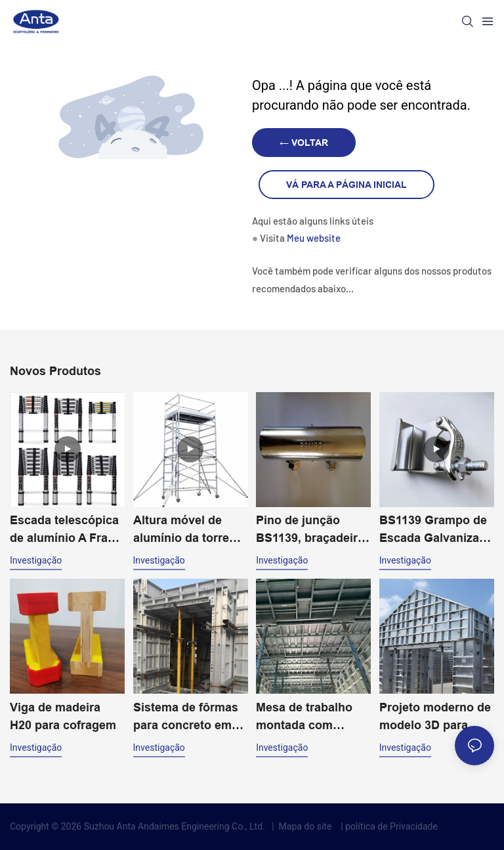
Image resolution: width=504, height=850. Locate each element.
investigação (36, 560)
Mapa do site (305, 826)
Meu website (314, 238)
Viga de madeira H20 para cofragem (63, 716)
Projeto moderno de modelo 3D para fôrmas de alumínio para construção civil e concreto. (435, 718)
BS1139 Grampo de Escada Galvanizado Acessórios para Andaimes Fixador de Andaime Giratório (436, 530)
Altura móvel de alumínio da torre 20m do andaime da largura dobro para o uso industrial (188, 530)
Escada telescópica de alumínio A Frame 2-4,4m (67, 530)
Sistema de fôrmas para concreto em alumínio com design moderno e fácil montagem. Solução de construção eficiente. (186, 718)
